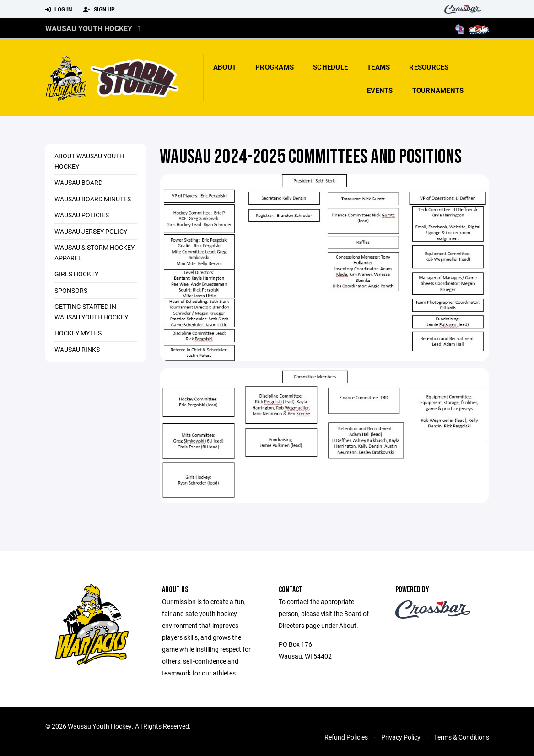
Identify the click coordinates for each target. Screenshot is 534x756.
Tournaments (438, 90)
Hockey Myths (78, 333)
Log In (59, 10)
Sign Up (99, 10)
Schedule (330, 67)
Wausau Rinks (77, 349)
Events (380, 90)
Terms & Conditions (461, 737)
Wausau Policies (82, 215)
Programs (275, 67)
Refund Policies (346, 737)
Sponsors (71, 290)
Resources (429, 67)
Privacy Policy (401, 737)
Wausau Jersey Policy (91, 231)
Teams (378, 67)
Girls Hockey (76, 274)
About (225, 67)
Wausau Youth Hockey (89, 28)
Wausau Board (78, 182)
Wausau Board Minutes (93, 199)
